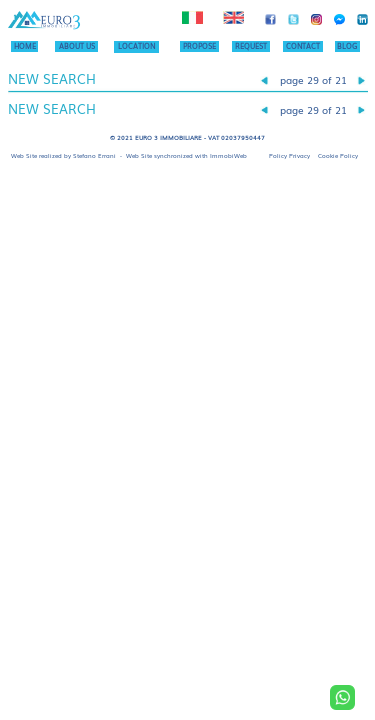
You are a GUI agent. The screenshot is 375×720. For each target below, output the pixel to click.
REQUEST (251, 46)
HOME (25, 46)
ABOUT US (77, 46)
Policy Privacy (289, 155)
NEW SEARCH (52, 78)
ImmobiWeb (228, 155)
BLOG (347, 46)
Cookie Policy (338, 155)
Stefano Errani (94, 155)
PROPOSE (199, 46)
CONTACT (303, 46)
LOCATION (136, 46)
